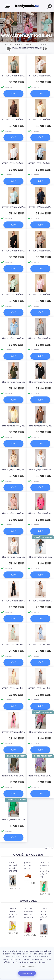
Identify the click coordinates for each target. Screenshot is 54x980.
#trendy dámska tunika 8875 (41, 557)
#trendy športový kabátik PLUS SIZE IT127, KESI (14, 338)
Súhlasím (27, 973)
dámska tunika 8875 (13, 776)
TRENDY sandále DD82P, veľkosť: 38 (44, 914)
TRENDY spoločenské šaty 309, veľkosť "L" (30, 913)
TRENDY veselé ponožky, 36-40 (13, 913)
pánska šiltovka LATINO (28, 865)
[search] (50, 7)
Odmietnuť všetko (27, 966)
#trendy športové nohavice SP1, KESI (13, 867)
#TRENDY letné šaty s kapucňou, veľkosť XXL (45, 870)
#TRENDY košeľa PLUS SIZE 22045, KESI (14, 76)
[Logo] (27, 6)
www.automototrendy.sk (27, 48)
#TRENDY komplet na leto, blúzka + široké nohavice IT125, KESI (14, 601)
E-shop (8, 6)
